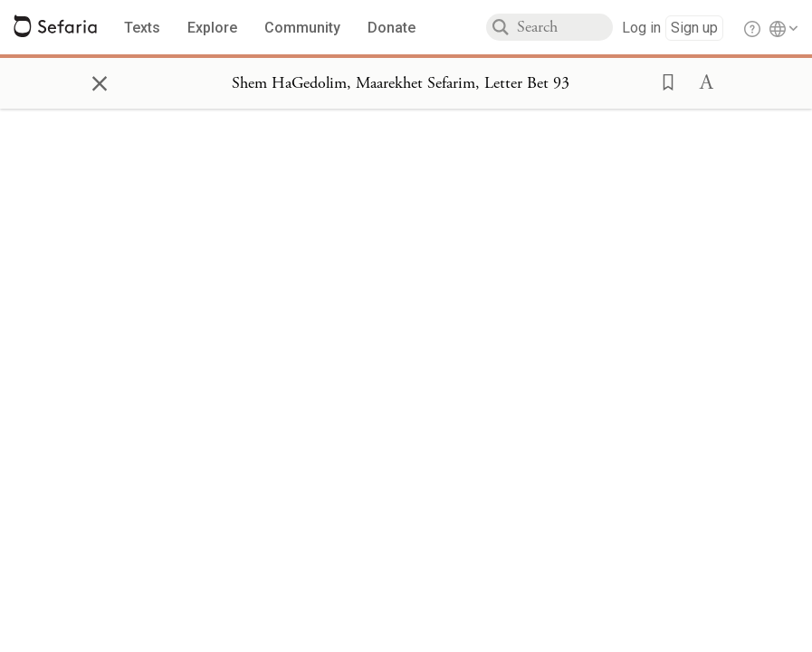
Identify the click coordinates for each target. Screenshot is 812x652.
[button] (663, 81)
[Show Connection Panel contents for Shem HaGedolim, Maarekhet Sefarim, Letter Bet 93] (401, 83)
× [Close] (100, 81)
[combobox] (565, 27)
